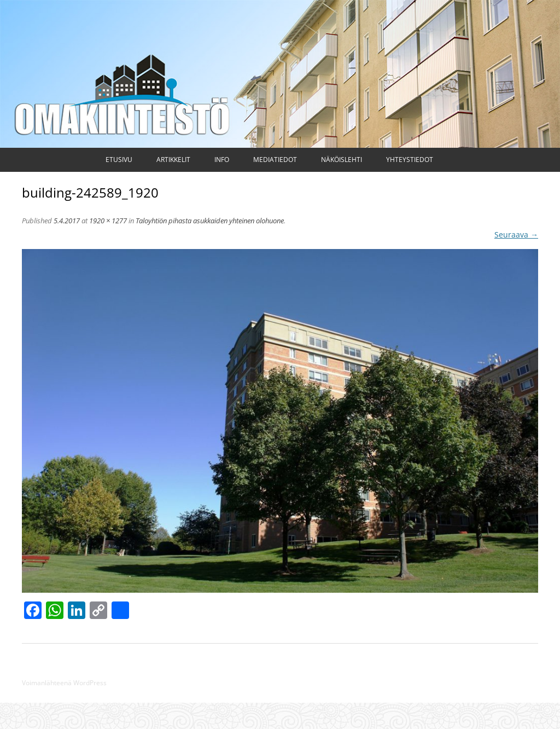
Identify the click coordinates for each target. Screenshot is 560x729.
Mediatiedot (275, 160)
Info (222, 160)
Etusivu (119, 160)
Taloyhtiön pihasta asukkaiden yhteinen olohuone (210, 221)
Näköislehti (342, 160)
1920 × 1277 (108, 221)
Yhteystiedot (410, 160)
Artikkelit (173, 160)
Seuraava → (516, 235)
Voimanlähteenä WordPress (64, 683)
